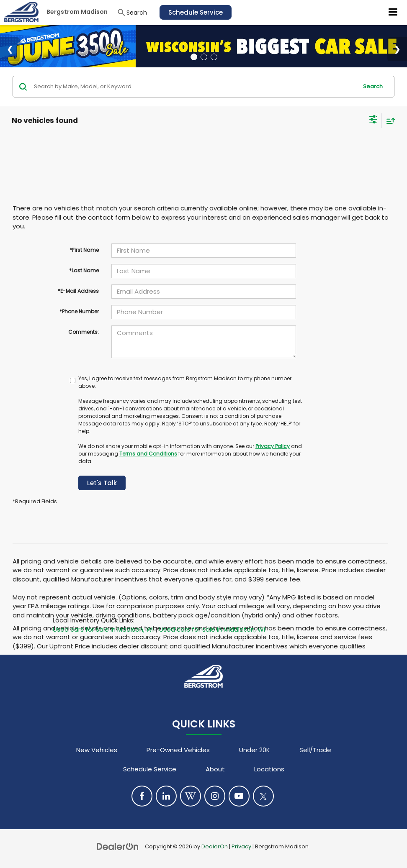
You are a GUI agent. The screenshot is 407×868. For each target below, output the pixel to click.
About (215, 769)
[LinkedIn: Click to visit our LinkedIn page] (166, 796)
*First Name (84, 250)
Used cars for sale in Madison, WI (103, 629)
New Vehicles (97, 750)
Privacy (241, 846)
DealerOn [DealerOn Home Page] (215, 846)
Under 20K (255, 750)
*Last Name (84, 270)
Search (373, 86)
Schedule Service (196, 12)
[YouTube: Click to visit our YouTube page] (239, 796)
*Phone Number (79, 311)
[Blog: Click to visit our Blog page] (191, 796)
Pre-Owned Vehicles (178, 750)
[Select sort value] (389, 121)
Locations (269, 769)
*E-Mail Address (78, 291)
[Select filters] (373, 120)
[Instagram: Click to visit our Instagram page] (215, 796)
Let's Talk (102, 483)
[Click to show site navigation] (393, 13)
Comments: (84, 332)
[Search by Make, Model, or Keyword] (194, 87)
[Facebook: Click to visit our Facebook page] (142, 796)
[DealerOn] (118, 846)
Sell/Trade (315, 750)
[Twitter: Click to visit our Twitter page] (263, 796)
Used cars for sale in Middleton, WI (212, 629)
